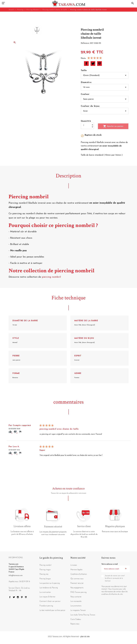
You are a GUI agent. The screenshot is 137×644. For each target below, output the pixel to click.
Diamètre (86, 82)
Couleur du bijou (90, 106)
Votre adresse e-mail (110, 564)
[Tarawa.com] (68, 3)
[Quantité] (87, 126)
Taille (84, 70)
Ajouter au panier (113, 126)
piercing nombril (52, 277)
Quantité (86, 121)
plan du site (85, 637)
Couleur (85, 94)
